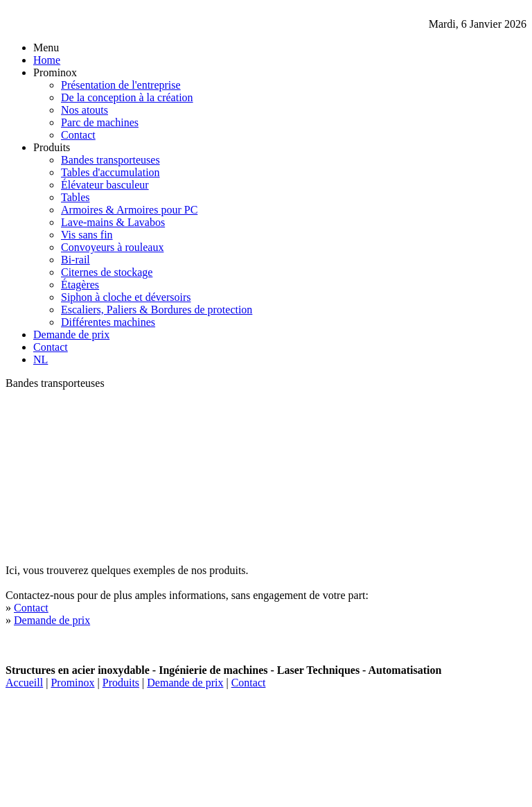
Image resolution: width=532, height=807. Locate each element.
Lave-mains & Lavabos (113, 222)
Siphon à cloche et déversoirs (126, 297)
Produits (121, 683)
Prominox (72, 683)
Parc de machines (100, 122)
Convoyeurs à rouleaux (112, 247)
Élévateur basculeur (105, 185)
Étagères (80, 285)
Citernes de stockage (107, 272)
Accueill (24, 683)
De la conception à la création (127, 97)
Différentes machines (108, 322)
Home (47, 60)
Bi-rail (76, 260)
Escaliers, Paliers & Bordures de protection (157, 310)
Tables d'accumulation (110, 172)
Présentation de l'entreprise (121, 85)
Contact (78, 135)
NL (41, 359)
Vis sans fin (87, 235)
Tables (76, 197)
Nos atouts (85, 110)
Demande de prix (71, 335)
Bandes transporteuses (110, 160)
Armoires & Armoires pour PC (129, 210)
